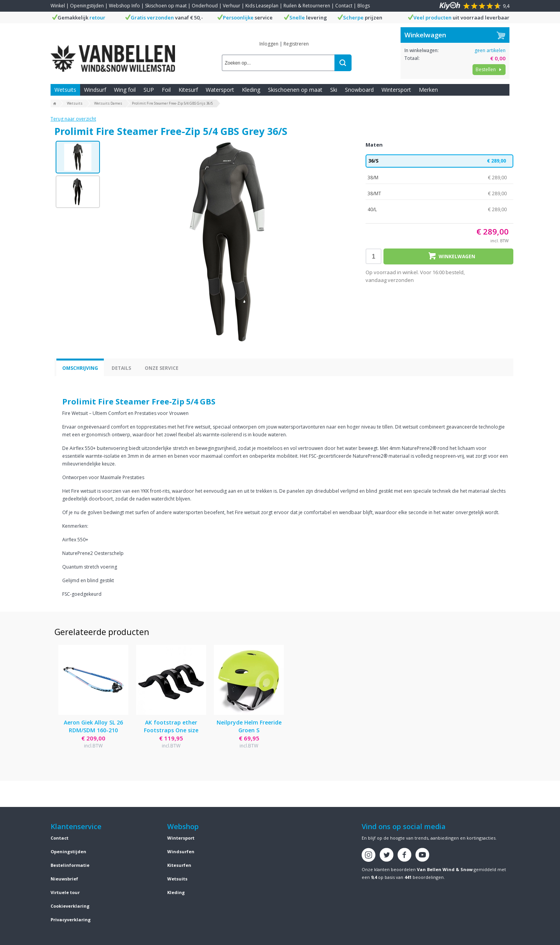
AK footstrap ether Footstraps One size (171, 726)
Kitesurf (188, 90)
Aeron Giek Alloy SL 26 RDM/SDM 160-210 (93, 726)
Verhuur (232, 6)
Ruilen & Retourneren (307, 6)
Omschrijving (80, 368)
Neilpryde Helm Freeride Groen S (249, 726)
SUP (149, 90)
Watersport (220, 90)
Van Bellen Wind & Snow (445, 869)
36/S (439, 161)
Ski (334, 90)
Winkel (58, 6)
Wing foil (125, 90)
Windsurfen (181, 851)
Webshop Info (124, 6)
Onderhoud (205, 6)
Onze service (162, 368)
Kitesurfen (179, 865)
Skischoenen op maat (295, 90)
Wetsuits (65, 90)
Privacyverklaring (71, 920)
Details (121, 368)
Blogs (364, 6)
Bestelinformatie (70, 865)
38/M (439, 178)
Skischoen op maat (166, 6)
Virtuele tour (65, 892)
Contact (344, 6)
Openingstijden (87, 6)
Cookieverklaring (70, 906)
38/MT (439, 194)
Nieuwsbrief (64, 879)
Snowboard (359, 90)
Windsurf (95, 90)
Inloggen (269, 44)
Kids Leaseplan (262, 6)
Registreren (296, 44)
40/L (439, 210)
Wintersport (396, 90)
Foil (166, 90)
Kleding (251, 90)
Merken (428, 90)
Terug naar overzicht (73, 119)
